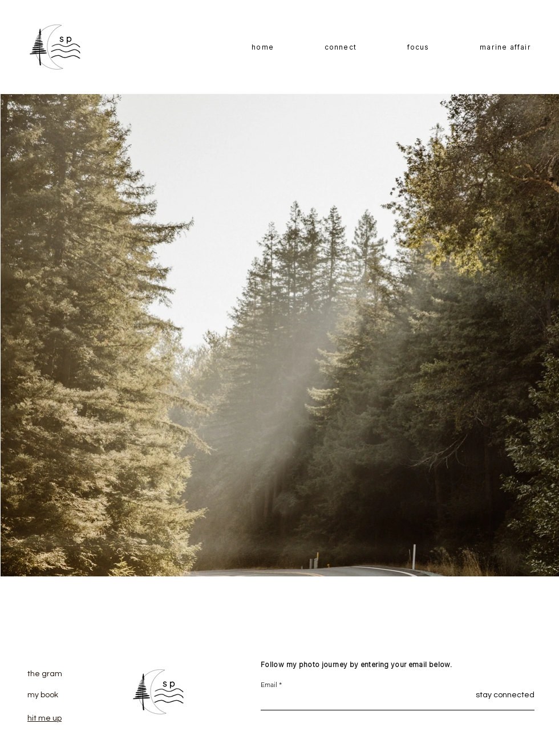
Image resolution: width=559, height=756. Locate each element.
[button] (418, 48)
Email (269, 685)
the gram (45, 674)
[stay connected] (491, 695)
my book (43, 695)
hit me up (44, 718)
